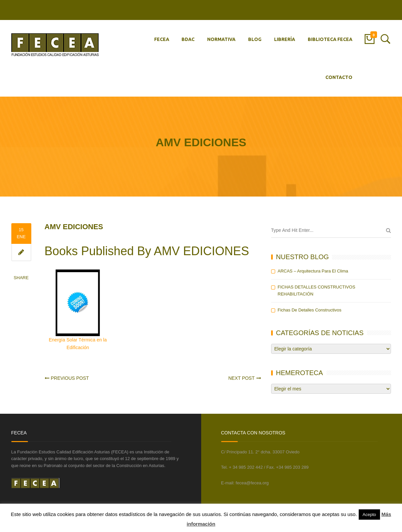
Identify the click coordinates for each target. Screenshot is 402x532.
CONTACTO (339, 77)
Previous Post (70, 378)
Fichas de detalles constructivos (310, 310)
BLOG (255, 39)
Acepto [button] (369, 515)
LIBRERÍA (285, 39)
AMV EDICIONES (74, 227)
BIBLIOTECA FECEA (330, 39)
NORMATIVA (221, 39)
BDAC (188, 39)
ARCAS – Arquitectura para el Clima (313, 271)
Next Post (241, 378)
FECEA (162, 39)
